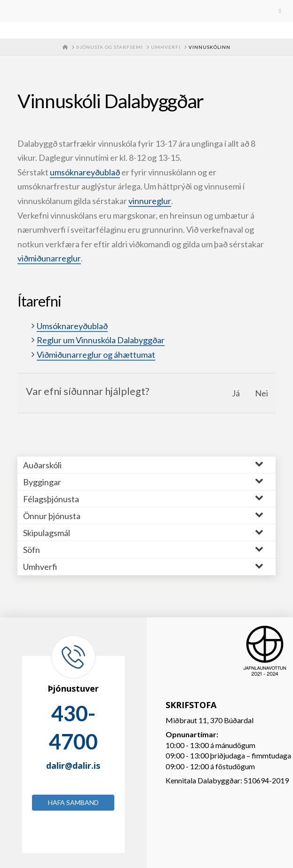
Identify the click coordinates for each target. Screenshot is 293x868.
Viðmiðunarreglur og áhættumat (96, 355)
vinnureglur (150, 201)
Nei (261, 393)
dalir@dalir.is (73, 765)
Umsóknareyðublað (72, 326)
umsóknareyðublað (85, 172)
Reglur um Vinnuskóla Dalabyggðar (101, 340)
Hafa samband (73, 802)
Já (236, 393)
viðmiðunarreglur (49, 258)
